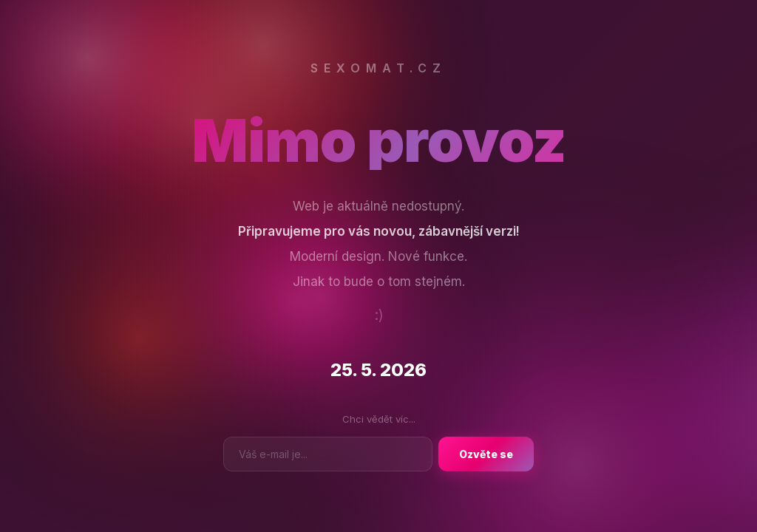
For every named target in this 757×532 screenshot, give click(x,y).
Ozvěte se (486, 454)
